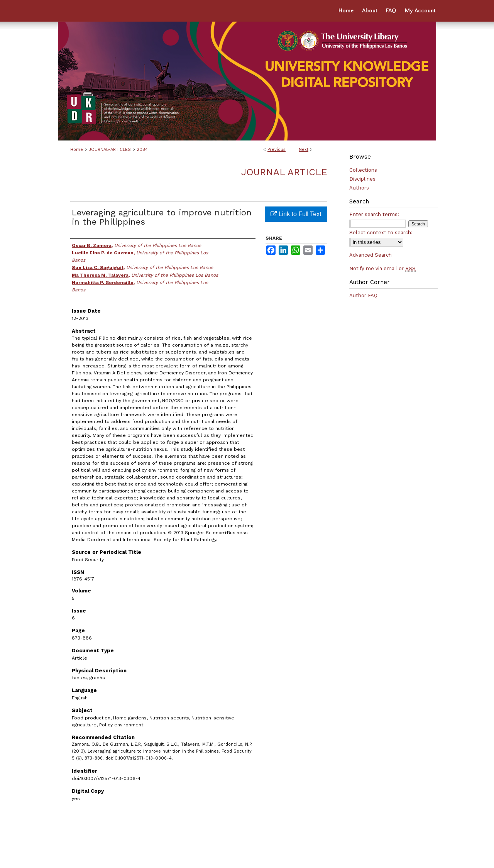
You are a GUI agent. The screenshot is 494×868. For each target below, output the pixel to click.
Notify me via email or (382, 268)
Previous (277, 150)
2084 (142, 150)
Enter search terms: (374, 214)
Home (77, 150)
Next (304, 150)
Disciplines (362, 179)
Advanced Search (370, 255)
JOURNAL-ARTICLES (110, 150)
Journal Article (284, 172)
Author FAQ (363, 295)
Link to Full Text (296, 214)
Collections (363, 170)
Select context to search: (381, 233)
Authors (359, 188)
